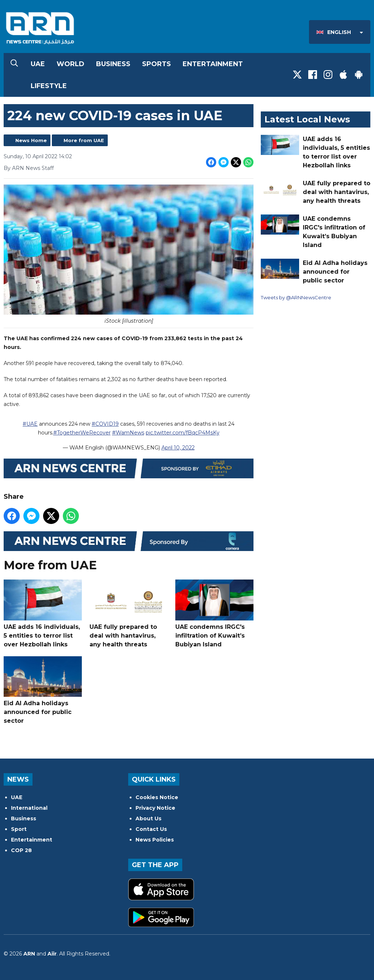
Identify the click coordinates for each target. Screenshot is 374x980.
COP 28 (21, 850)
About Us (148, 818)
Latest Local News (307, 119)
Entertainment (213, 64)
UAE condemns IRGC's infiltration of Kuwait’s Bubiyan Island (214, 614)
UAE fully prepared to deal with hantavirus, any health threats (129, 614)
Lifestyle (49, 86)
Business (113, 64)
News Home (31, 140)
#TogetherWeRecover (82, 433)
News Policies (155, 840)
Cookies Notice (157, 797)
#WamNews (128, 433)
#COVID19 (105, 424)
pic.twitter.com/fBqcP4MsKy (183, 433)
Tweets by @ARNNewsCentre (296, 297)
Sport (19, 829)
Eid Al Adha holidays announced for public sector (43, 690)
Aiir (52, 954)
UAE (38, 64)
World (70, 64)
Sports (157, 64)
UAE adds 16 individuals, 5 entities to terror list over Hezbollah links (43, 614)
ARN (29, 954)
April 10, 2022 (178, 448)
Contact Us (151, 829)
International (29, 808)
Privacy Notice (155, 808)
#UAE (30, 424)
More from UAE (84, 140)
